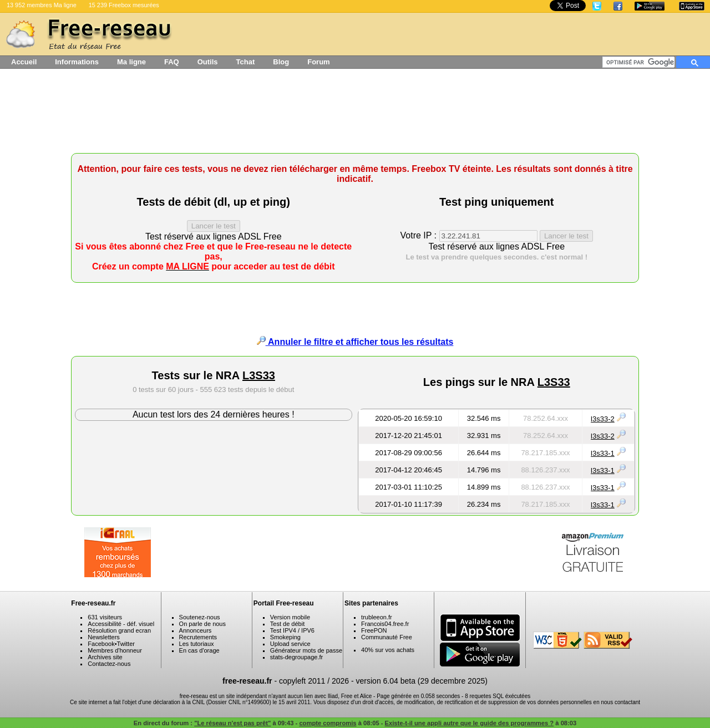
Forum (318, 62)
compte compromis (328, 723)
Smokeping (285, 637)
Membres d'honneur (115, 650)
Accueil (24, 62)
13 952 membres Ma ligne (42, 5)
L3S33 (259, 375)
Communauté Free (387, 637)
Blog (281, 62)
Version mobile (290, 617)
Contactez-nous (109, 664)
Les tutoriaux (197, 644)
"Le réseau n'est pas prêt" (232, 723)
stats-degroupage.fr (296, 657)
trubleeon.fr (377, 617)
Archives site (105, 657)
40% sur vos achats (388, 650)
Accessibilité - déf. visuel (121, 624)
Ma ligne (131, 62)
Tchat (246, 62)
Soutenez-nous (200, 617)
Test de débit (287, 624)
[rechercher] (640, 62)
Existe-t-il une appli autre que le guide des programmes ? (470, 723)
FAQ (172, 62)
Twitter (126, 644)
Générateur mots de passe (306, 650)
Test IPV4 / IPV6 (292, 630)
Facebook (101, 644)
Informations (77, 62)
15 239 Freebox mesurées (124, 5)
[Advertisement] (355, 115)
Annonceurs (196, 630)
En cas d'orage (199, 650)
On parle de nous (202, 624)
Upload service (290, 644)
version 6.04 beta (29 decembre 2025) (422, 681)
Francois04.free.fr (385, 624)
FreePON (374, 630)
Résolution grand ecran (119, 630)
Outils (208, 62)
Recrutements (198, 637)
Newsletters (103, 637)
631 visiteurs (105, 617)
